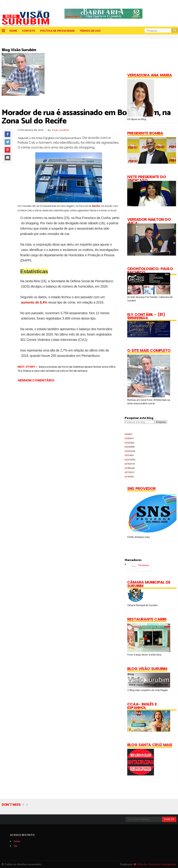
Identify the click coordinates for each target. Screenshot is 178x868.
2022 (130, 451)
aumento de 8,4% (34, 302)
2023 (130, 447)
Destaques (140, 566)
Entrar (17, 841)
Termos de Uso (90, 31)
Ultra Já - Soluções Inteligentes (157, 864)
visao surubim (60, 130)
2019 (130, 464)
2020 (130, 460)
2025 (129, 438)
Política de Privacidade (57, 31)
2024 (129, 443)
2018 (130, 468)
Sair (16, 846)
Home (13, 31)
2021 (129, 455)
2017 (129, 472)
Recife (96, 206)
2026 (128, 434)
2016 (129, 477)
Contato (29, 31)
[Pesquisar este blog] (139, 422)
